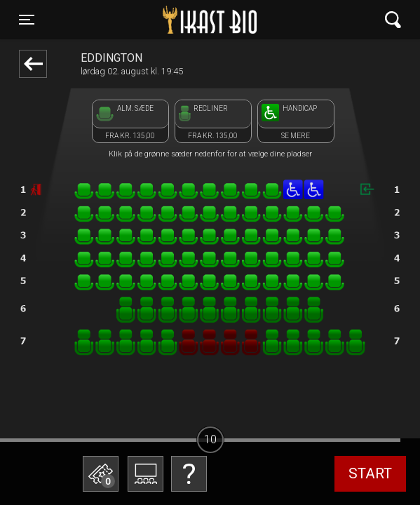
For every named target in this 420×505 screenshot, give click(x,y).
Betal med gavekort (119, 480)
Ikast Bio (143, 20)
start (370, 473)
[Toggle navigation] (27, 20)
